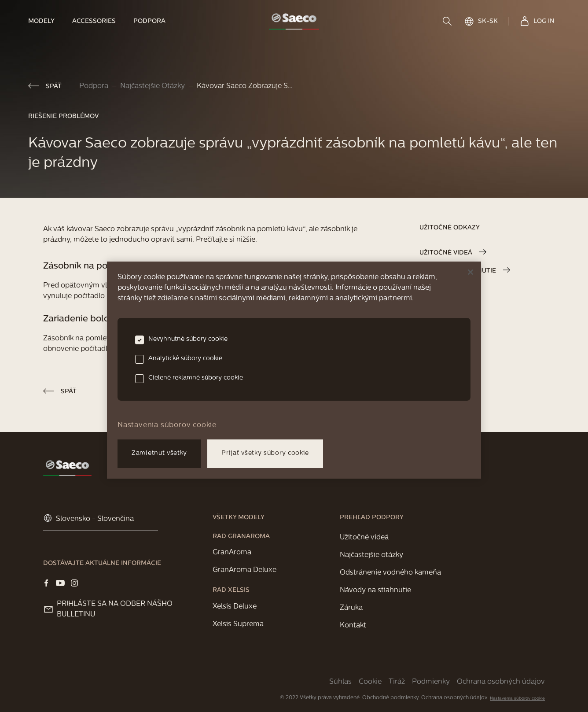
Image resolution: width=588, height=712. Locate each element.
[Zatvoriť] (470, 272)
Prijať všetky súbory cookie (265, 453)
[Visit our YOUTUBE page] (60, 583)
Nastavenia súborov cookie (517, 699)
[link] (46, 21)
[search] (448, 21)
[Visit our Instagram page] (74, 583)
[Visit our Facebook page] (46, 583)
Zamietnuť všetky (159, 453)
